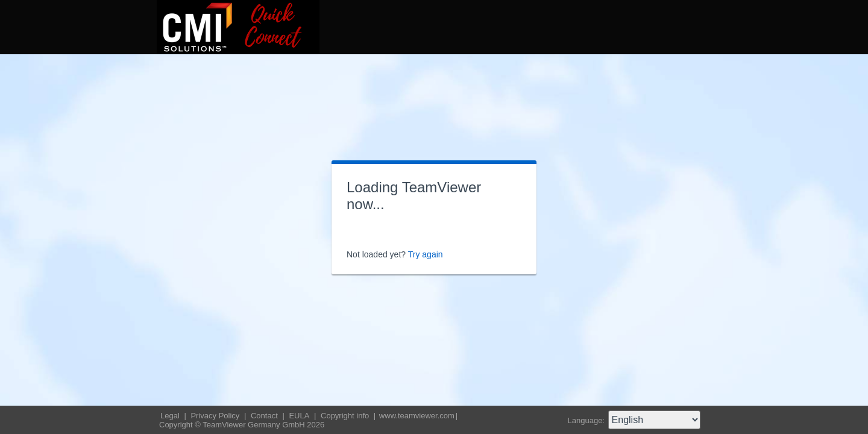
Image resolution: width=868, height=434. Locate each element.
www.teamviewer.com (417, 416)
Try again (426, 254)
